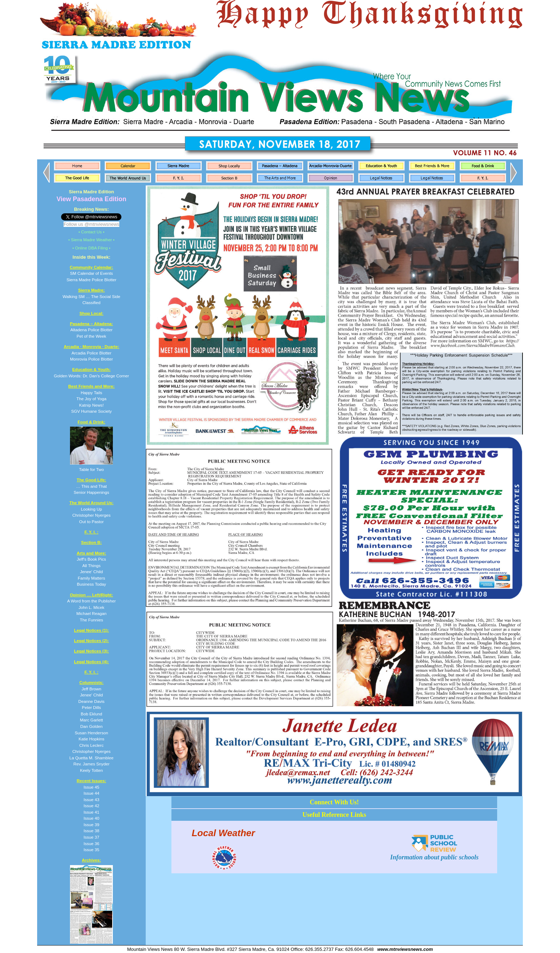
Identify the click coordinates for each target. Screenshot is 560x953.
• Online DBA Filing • (91, 248)
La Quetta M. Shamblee (91, 758)
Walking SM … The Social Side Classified (91, 296)
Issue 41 (91, 812)
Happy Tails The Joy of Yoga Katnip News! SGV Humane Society (91, 399)
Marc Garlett (91, 720)
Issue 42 (91, 806)
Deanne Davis (91, 701)
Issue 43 (91, 800)
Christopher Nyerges (91, 751)
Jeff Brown (91, 689)
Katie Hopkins (91, 739)
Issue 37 (91, 837)
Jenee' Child (91, 695)
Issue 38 (91, 831)
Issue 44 (91, 793)
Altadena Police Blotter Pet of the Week (91, 330)
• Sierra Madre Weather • (91, 240)
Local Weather (223, 833)
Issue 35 (91, 850)
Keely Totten (91, 770)
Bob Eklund (91, 714)
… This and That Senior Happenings (91, 486)
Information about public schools (434, 853)
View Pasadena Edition (91, 199)
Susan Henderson (91, 733)
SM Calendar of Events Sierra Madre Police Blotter (91, 273)
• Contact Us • (92, 232)
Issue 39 (91, 825)
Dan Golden (91, 726)
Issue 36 (91, 843)
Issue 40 (91, 818)
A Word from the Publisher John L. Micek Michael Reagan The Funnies (91, 607)
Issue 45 (91, 787)
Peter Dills (91, 707)
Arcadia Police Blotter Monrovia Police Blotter (91, 353)
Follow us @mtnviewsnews (91, 224)
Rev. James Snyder (91, 764)
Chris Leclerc (91, 745)
